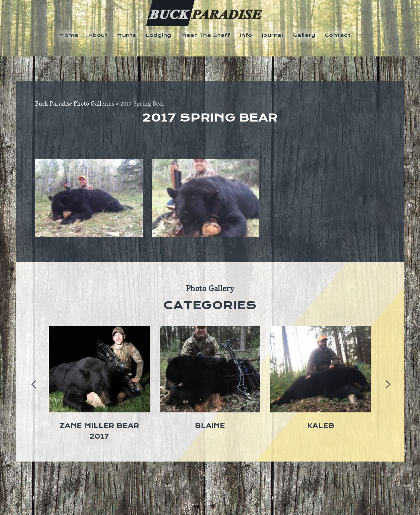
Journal (273, 35)
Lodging (158, 35)
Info (246, 35)
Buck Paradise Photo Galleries (75, 105)
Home (69, 35)
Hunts (127, 35)
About (98, 35)
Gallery (304, 35)
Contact (338, 35)
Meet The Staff (206, 35)
